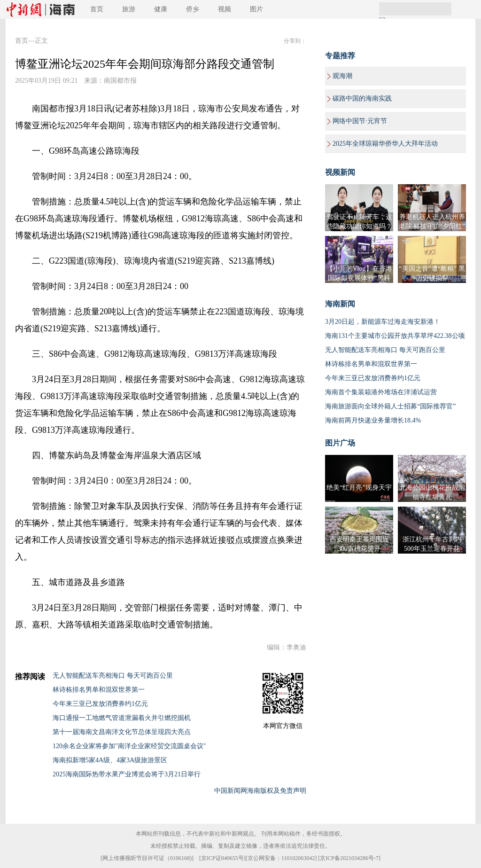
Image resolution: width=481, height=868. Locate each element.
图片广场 (340, 443)
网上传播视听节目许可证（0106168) (147, 858)
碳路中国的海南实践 (362, 98)
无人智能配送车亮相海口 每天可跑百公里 (113, 676)
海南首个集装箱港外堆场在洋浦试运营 (381, 392)
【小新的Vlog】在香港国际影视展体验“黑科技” (359, 278)
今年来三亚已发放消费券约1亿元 (100, 704)
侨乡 (193, 9)
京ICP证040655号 (222, 858)
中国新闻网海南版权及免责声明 (260, 791)
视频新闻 (340, 172)
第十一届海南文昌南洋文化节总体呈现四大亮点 (122, 732)
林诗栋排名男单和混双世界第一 (99, 690)
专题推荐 (340, 56)
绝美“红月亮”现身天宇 (359, 488)
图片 (256, 9)
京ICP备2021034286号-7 (349, 858)
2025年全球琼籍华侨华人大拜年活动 (385, 144)
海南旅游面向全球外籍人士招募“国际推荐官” (390, 406)
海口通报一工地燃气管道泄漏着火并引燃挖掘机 (122, 718)
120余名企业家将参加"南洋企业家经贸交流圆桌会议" (129, 746)
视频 (225, 9)
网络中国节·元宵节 (360, 121)
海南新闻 (340, 304)
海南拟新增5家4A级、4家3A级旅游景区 (110, 760)
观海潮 (342, 76)
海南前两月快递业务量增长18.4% (373, 420)
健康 (161, 9)
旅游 (129, 9)
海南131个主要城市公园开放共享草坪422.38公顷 (395, 336)
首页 (97, 9)
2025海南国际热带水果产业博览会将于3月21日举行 (127, 774)
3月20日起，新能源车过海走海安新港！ (383, 322)
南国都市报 (120, 81)
